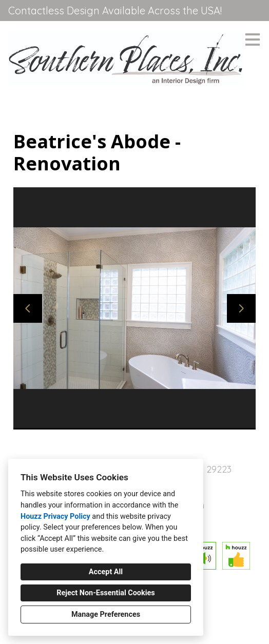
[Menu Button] (253, 40)
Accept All (106, 572)
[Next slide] (241, 308)
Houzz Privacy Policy (55, 516)
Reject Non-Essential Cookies (105, 593)
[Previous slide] (28, 308)
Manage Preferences (106, 614)
